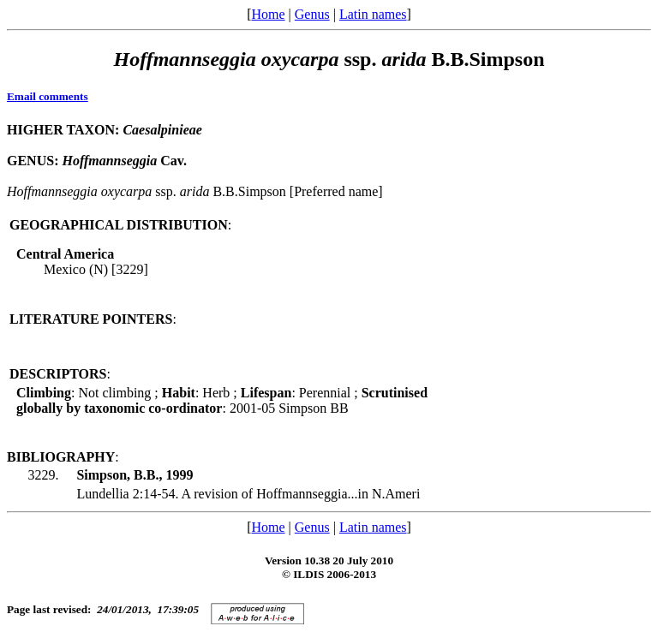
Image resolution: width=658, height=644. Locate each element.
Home (268, 14)
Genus (312, 14)
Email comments (48, 96)
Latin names (373, 14)
